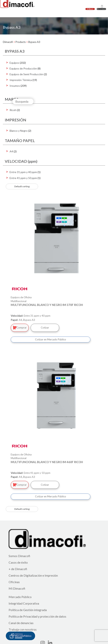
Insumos (15, 86)
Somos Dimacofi (19, 556)
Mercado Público (20, 597)
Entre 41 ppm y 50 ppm (23, 178)
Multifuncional (19, 301)
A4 (11, 151)
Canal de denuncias (21, 623)
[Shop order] (22, 186)
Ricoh (13, 110)
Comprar (20, 328)
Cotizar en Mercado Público (51, 339)
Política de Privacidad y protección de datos (37, 616)
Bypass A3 (29, 320)
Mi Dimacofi (17, 588)
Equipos (14, 63)
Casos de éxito (18, 562)
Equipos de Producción (23, 68)
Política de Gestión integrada (28, 610)
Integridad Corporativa (24, 603)
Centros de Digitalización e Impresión (33, 575)
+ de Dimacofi (18, 569)
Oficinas (14, 582)
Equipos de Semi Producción (26, 74)
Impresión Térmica (21, 80)
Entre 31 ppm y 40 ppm (23, 172)
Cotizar (45, 328)
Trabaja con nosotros (23, 629)
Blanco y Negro (19, 131)
